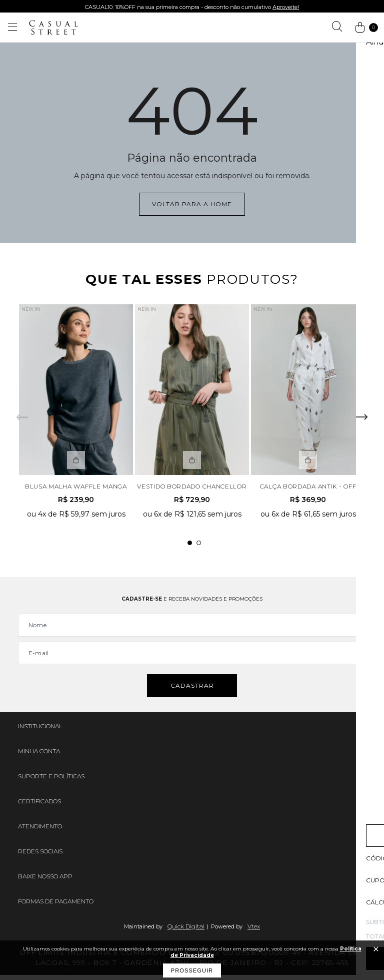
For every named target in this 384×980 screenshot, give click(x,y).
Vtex (254, 931)
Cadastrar (192, 691)
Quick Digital (186, 931)
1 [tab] (190, 546)
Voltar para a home (192, 204)
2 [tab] (199, 546)
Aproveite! (286, 7)
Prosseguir (192, 970)
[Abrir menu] (12, 28)
